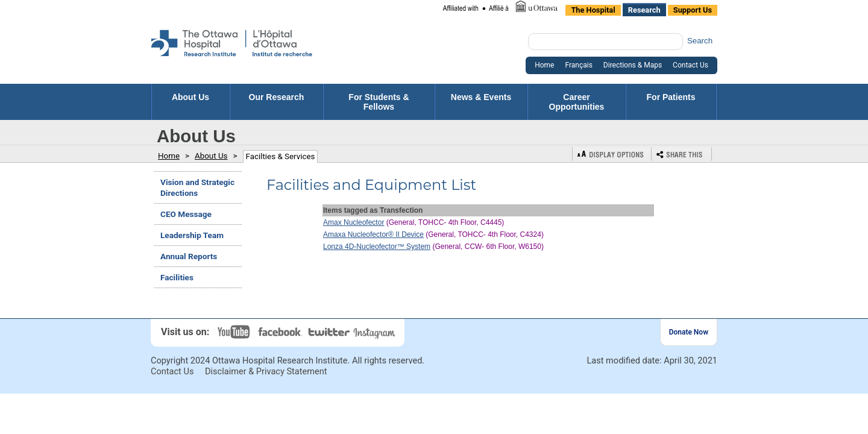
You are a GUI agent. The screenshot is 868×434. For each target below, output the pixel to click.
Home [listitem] (544, 65)
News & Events (481, 102)
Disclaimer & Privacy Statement (266, 371)
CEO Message (186, 214)
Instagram (376, 332)
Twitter (330, 332)
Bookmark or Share (682, 154)
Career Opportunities (577, 102)
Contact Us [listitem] (690, 65)
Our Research (277, 102)
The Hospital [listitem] (593, 10)
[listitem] (500, 8)
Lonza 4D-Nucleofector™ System (377, 247)
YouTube (235, 332)
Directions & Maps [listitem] (633, 65)
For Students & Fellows (379, 102)
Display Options (612, 154)
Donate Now (689, 332)
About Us (190, 102)
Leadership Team (192, 235)
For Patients (671, 102)
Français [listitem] (578, 65)
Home (169, 156)
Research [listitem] (644, 10)
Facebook (282, 332)
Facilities (177, 277)
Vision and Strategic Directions (197, 187)
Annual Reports (189, 256)
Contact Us (172, 371)
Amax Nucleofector (354, 222)
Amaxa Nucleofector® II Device (373, 234)
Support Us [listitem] (693, 10)
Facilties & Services (281, 156)
